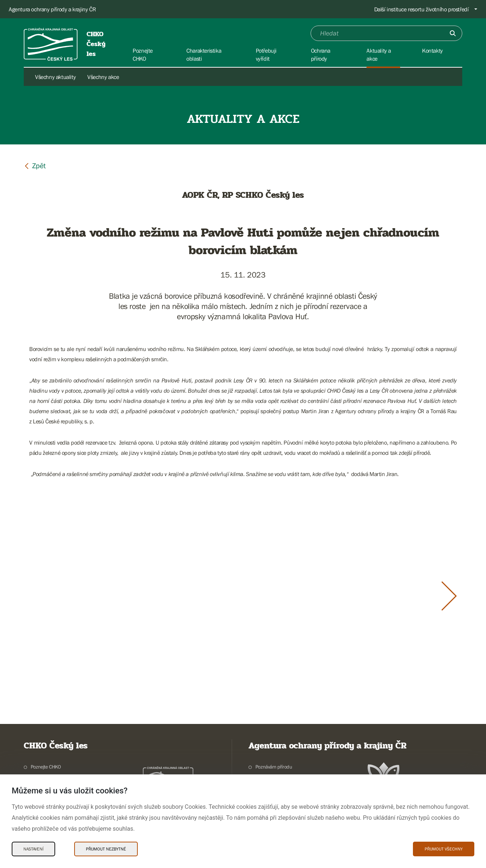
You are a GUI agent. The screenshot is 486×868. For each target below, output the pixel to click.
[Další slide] (449, 596)
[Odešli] (453, 33)
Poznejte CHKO (46, 767)
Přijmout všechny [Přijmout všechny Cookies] (444, 849)
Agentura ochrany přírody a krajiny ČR (52, 9)
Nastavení (33, 849)
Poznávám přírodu (274, 767)
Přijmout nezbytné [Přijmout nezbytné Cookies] (106, 849)
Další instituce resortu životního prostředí (422, 9)
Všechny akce (103, 77)
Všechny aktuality (55, 77)
